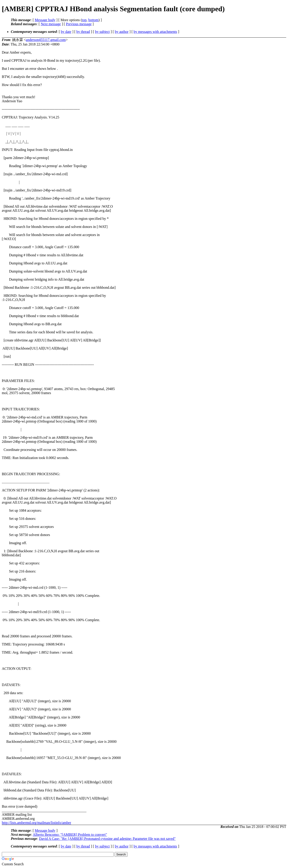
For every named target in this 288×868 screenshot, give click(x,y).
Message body (45, 20)
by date (66, 32)
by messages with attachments (155, 32)
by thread (83, 32)
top (84, 20)
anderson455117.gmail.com (46, 40)
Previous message (79, 24)
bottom (93, 20)
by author (122, 32)
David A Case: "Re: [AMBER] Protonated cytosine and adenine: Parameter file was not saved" (107, 839)
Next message (51, 24)
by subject (102, 32)
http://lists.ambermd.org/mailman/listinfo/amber (36, 823)
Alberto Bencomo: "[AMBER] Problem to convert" (70, 835)
